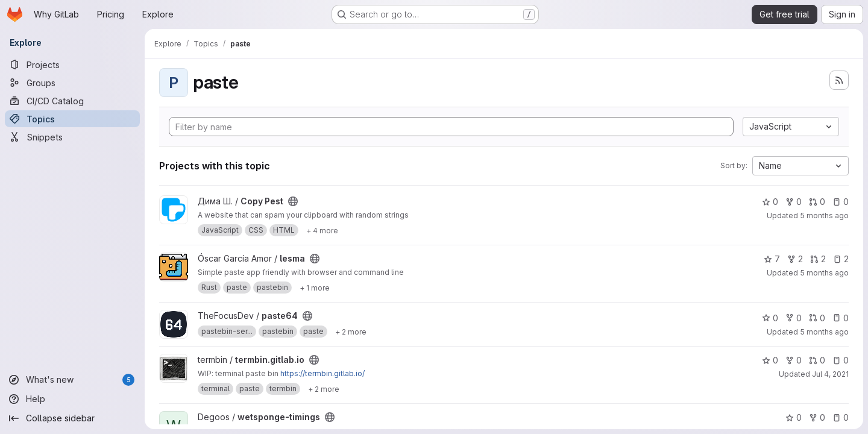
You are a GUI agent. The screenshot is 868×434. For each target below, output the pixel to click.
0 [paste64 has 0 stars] (770, 318)
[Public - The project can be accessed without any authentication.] (293, 201)
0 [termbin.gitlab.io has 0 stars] (770, 360)
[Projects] (72, 64)
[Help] (72, 399)
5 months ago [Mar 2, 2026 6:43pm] (824, 215)
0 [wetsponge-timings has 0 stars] (794, 417)
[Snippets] (72, 137)
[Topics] (72, 119)
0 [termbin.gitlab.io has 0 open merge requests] (817, 360)
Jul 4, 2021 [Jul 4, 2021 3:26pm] (830, 374)
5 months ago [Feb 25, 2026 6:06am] (824, 273)
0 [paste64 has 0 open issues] (841, 318)
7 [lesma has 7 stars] (772, 259)
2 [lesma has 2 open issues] (841, 259)
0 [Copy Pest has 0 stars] (770, 202)
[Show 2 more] (351, 332)
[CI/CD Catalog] (72, 101)
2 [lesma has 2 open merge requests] (818, 259)
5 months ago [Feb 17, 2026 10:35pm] (824, 332)
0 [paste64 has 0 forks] (794, 318)
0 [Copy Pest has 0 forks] (794, 202)
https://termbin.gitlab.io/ (322, 373)
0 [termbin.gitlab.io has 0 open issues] (841, 360)
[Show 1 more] (315, 288)
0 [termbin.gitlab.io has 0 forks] (794, 360)
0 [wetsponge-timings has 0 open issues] (841, 417)
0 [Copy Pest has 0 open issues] (841, 202)
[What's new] (72, 380)
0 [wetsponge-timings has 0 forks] (817, 417)
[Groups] (72, 83)
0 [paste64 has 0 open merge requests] (817, 318)
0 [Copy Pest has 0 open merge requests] (817, 202)
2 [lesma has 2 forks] (795, 259)
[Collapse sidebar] (72, 418)
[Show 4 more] (322, 230)
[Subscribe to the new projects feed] (839, 80)
